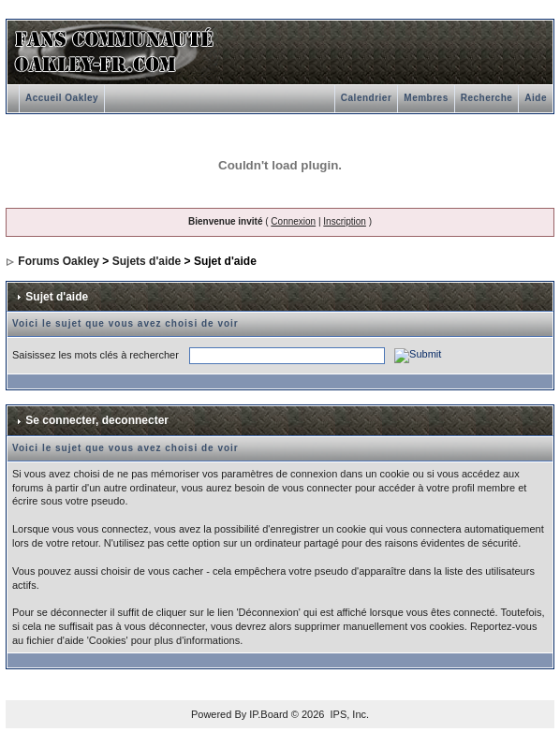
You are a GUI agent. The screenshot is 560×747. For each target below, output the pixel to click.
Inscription (345, 221)
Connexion (293, 221)
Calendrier (366, 98)
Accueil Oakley (62, 98)
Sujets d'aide (147, 261)
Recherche (487, 98)
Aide (536, 98)
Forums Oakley (59, 261)
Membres (426, 98)
